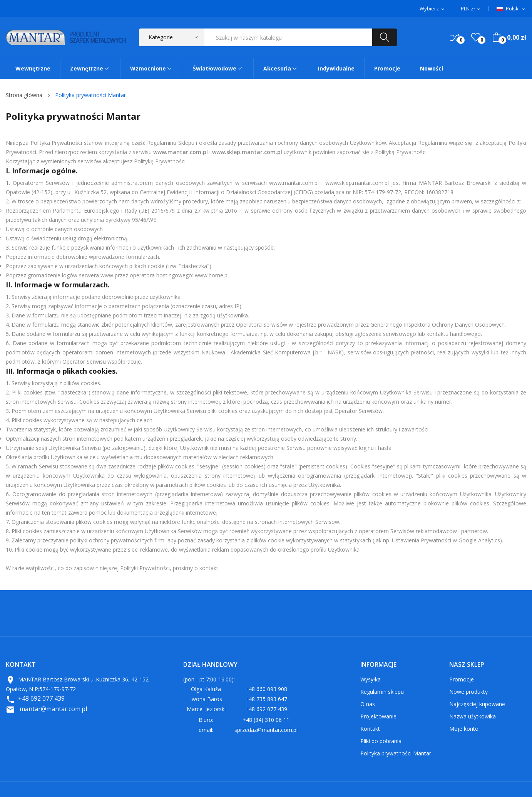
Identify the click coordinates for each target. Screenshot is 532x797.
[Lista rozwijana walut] (471, 9)
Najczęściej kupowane (477, 704)
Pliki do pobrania (381, 741)
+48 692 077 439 (41, 698)
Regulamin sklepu (382, 692)
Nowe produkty (468, 692)
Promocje (462, 679)
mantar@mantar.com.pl (53, 709)
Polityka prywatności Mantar (396, 753)
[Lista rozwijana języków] (511, 9)
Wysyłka (371, 679)
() (476, 37)
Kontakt (370, 729)
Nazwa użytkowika (473, 716)
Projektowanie (378, 716)
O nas (368, 704)
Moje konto (464, 729)
